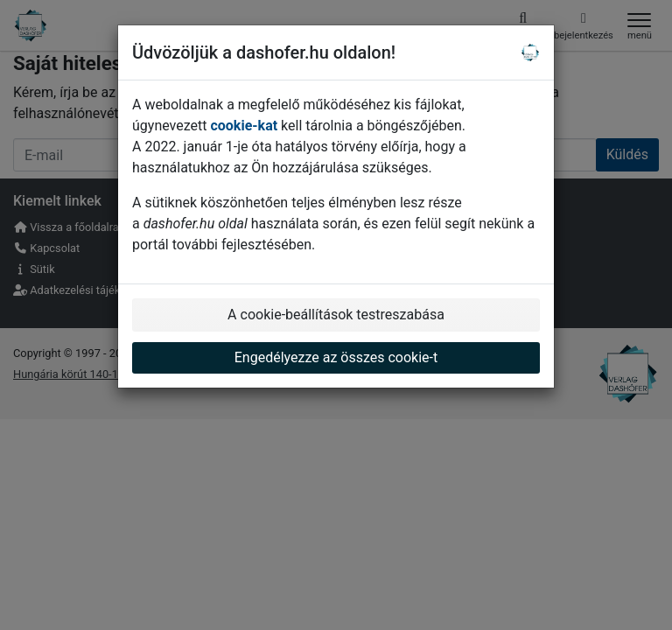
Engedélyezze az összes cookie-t (336, 357)
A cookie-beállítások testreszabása (336, 315)
